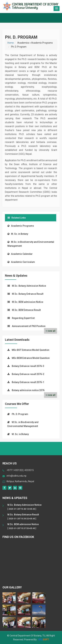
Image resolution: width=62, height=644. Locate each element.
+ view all (51, 331)
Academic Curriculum (21, 262)
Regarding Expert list (23, 318)
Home (11, 43)
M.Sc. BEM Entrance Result (26, 310)
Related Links (17, 218)
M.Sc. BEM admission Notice (28, 302)
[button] (57, 9)
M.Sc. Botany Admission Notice (29, 286)
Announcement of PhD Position (29, 326)
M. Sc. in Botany (18, 234)
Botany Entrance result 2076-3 (28, 366)
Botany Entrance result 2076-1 (28, 382)
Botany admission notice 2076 (28, 390)
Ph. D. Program (20, 414)
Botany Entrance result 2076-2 (28, 374)
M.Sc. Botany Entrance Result (28, 294)
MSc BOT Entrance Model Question (31, 350)
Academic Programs (21, 226)
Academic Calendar (20, 254)
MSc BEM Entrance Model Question (31, 358)
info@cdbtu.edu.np (17, 476)
